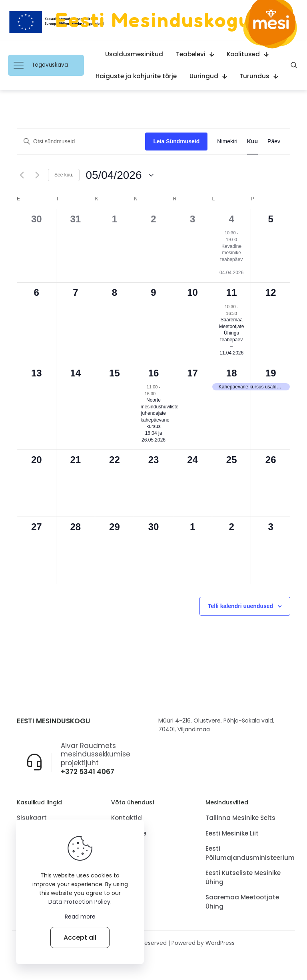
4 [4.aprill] (231, 219)
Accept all (80, 937)
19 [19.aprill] (271, 373)
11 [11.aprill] (232, 292)
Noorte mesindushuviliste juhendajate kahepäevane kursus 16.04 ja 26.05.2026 (160, 420)
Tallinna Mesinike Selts (240, 819)
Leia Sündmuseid (176, 141)
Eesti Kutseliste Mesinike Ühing (243, 878)
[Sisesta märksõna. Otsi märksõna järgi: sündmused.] (81, 142)
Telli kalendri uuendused (240, 606)
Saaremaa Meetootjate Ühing (242, 903)
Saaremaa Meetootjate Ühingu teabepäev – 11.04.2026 (232, 336)
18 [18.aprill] (232, 373)
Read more (80, 917)
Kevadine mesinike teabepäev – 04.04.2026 (231, 259)
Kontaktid (127, 819)
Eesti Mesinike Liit (232, 834)
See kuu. (64, 175)
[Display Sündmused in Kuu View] (252, 142)
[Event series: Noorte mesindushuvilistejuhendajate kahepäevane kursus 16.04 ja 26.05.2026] (159, 394)
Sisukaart (32, 819)
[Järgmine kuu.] (37, 175)
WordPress (220, 944)
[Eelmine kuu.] (22, 175)
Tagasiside (129, 834)
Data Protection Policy (79, 902)
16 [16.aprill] (154, 373)
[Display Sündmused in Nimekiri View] (227, 142)
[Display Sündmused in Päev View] (274, 142)
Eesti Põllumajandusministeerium (248, 854)
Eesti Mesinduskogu (153, 20)
